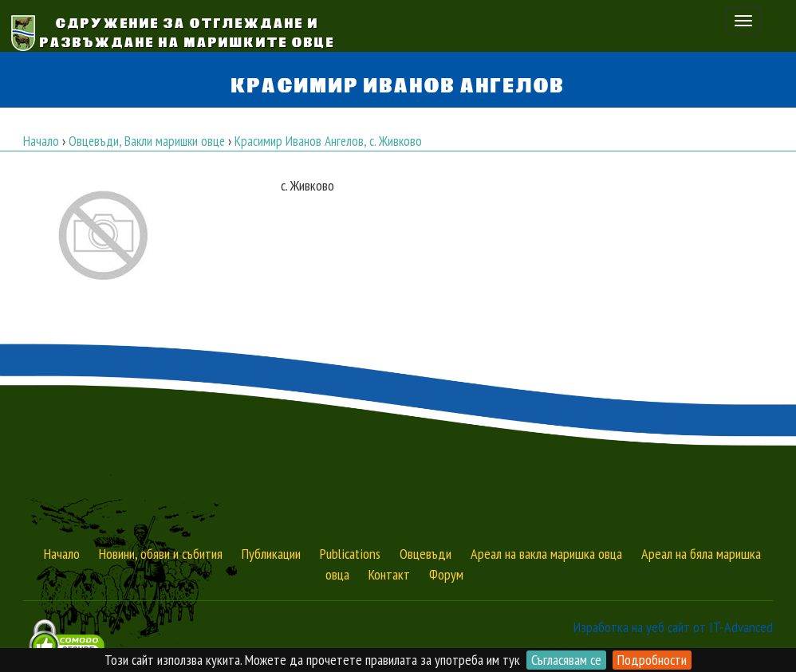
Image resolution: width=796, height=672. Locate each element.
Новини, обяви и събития (161, 554)
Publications (350, 554)
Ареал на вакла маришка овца (546, 554)
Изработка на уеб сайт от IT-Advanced (673, 627)
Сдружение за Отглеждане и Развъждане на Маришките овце (187, 31)
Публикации (271, 554)
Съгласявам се (566, 660)
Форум (446, 574)
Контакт (389, 574)
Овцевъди (426, 554)
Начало (62, 554)
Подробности (652, 660)
